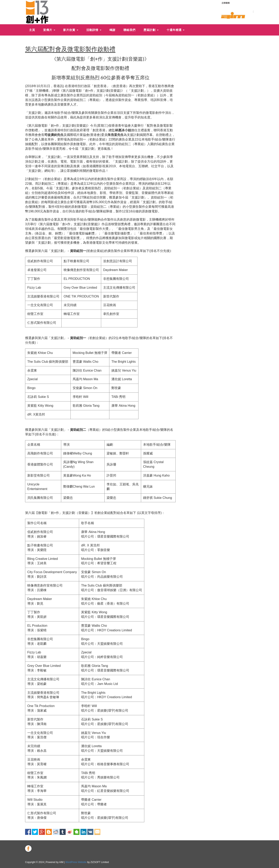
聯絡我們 (129, 30)
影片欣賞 (71, 30)
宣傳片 (49, 30)
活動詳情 (94, 30)
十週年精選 (176, 30)
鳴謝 (112, 30)
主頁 (32, 30)
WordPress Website (76, 862)
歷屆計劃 (151, 30)
